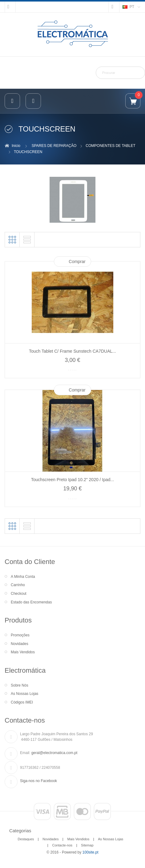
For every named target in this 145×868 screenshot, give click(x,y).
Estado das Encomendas (31, 602)
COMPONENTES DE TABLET (111, 146)
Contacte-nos (62, 845)
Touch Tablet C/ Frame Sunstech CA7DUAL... (72, 351)
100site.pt (91, 852)
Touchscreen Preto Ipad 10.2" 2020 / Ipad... (73, 480)
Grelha (12, 240)
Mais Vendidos (23, 652)
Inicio (16, 146)
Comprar (77, 262)
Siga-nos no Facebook (38, 781)
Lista (27, 240)
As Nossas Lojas (24, 694)
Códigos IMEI (22, 702)
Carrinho (18, 585)
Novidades (20, 644)
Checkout (19, 594)
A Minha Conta (23, 577)
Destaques (26, 839)
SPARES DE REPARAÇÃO (54, 146)
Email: (25, 753)
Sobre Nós (20, 685)
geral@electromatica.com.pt (54, 753)
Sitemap (87, 845)
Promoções (20, 635)
